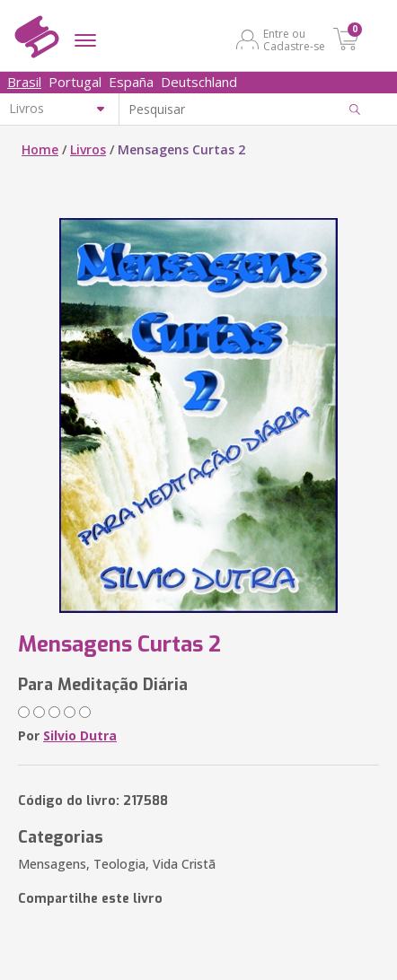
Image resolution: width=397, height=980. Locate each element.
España (131, 82)
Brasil (24, 82)
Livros (88, 149)
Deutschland (199, 82)
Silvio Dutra (80, 735)
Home (40, 149)
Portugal (75, 82)
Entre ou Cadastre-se (294, 39)
